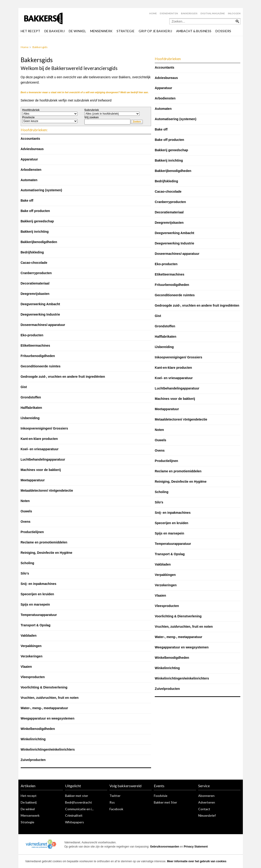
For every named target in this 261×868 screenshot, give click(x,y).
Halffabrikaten (31, 408)
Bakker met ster (77, 796)
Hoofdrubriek (31, 110)
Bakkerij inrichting (35, 232)
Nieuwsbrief (207, 815)
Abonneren (206, 796)
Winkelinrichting (33, 739)
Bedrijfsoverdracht (79, 802)
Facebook (116, 809)
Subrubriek (92, 110)
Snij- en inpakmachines (39, 584)
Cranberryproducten (36, 273)
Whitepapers (75, 822)
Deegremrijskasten (35, 294)
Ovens (26, 522)
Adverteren (207, 802)
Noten (25, 501)
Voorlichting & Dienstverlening (44, 687)
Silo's (25, 573)
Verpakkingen (31, 646)
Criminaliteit (74, 815)
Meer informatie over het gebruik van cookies (197, 861)
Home (153, 13)
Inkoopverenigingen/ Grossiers (44, 428)
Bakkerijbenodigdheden (39, 242)
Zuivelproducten (33, 760)
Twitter (115, 796)
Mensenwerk (30, 815)
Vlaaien (26, 667)
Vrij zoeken (92, 117)
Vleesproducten (33, 677)
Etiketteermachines (35, 345)
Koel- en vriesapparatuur (40, 449)
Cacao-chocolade (34, 263)
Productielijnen (32, 532)
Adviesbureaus (32, 149)
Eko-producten (32, 335)
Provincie (29, 117)
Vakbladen (29, 636)
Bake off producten (35, 211)
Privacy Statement (196, 847)
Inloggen (234, 13)
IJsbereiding (30, 418)
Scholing (27, 563)
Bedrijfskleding (32, 252)
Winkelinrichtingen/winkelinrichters (48, 749)
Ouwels (26, 511)
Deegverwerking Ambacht (40, 304)
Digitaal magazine (213, 13)
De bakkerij (29, 802)
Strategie (27, 822)
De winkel (28, 809)
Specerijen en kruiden (37, 594)
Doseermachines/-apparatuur (43, 325)
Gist (24, 387)
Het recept (29, 796)
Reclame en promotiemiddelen (44, 542)
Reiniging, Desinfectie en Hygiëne (47, 553)
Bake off (27, 200)
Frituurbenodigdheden (38, 356)
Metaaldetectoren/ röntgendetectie (47, 491)
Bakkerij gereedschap (37, 221)
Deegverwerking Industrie (40, 314)
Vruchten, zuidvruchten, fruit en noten (50, 698)
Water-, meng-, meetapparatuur (44, 708)
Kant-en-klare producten (39, 439)
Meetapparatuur (33, 480)
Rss (112, 802)
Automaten (29, 180)
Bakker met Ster (165, 802)
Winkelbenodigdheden (38, 729)
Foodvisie (161, 796)
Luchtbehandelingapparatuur (43, 459)
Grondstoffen (31, 397)
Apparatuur (29, 159)
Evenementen (169, 13)
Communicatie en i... (79, 809)
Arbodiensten (31, 170)
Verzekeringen (32, 656)
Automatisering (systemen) (41, 190)
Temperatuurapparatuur (39, 615)
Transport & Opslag (36, 625)
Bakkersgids (189, 13)
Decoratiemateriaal (35, 283)
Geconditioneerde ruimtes (41, 366)
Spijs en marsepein (35, 604)
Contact (204, 809)
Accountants (30, 139)
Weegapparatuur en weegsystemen (48, 718)
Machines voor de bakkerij (41, 470)
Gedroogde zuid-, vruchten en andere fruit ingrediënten (63, 377)
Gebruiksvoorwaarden (165, 847)
